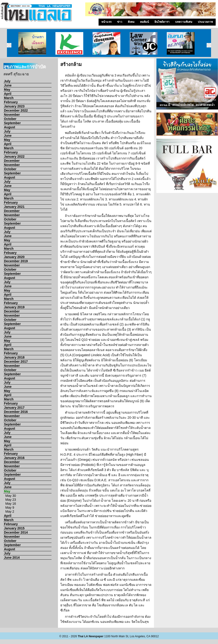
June (8, 85)
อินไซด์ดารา (162, 22)
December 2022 (16, 110)
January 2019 (14, 307)
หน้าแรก (106, 22)
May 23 (11, 500)
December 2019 (16, 261)
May (7, 90)
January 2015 (14, 528)
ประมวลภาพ (205, 22)
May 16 (11, 504)
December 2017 (16, 362)
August (10, 127)
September (12, 123)
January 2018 (14, 357)
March (9, 98)
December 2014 (16, 532)
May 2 (10, 511)
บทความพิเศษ (184, 22)
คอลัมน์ (144, 22)
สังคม (131, 22)
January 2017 (14, 408)
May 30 (11, 496)
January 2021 (14, 207)
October (10, 119)
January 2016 (14, 458)
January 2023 (14, 106)
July (7, 81)
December (12, 161)
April (8, 94)
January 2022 (14, 156)
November (12, 115)
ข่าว (120, 22)
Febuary (10, 253)
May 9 (10, 508)
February (11, 102)
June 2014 (12, 558)
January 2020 (14, 257)
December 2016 (16, 412)
